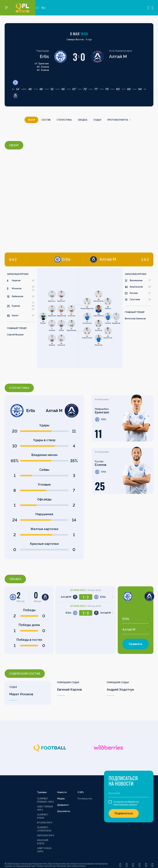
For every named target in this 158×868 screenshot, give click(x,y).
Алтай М (118, 57)
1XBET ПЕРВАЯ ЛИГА (45, 808)
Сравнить (135, 644)
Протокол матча (119, 120)
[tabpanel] (42, 318)
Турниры (42, 792)
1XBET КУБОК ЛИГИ (44, 850)
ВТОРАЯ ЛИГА (45, 823)
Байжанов (18, 296)
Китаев (134, 293)
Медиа (61, 799)
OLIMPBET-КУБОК (43, 816)
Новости (62, 792)
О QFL (81, 792)
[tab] (40, 259)
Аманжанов (136, 287)
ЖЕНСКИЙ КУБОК (43, 842)
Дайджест (63, 805)
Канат (15, 315)
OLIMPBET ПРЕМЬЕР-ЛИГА (45, 800)
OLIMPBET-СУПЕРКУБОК (44, 829)
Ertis (44, 57)
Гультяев (135, 299)
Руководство (85, 799)
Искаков (17, 288)
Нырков (16, 280)
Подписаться (124, 813)
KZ (37, 8)
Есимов (16, 306)
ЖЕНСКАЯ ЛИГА (46, 835)
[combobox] (136, 619)
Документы (64, 811)
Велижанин (136, 280)
